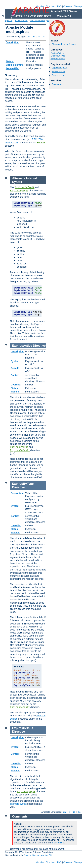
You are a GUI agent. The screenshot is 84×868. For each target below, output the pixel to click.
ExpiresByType (58, 56)
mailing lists (58, 843)
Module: (15, 392)
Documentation (37, 20)
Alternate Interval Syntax (64, 44)
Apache (9, 20)
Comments (57, 84)
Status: (10, 61)
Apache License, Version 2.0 (38, 855)
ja (39, 37)
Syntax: (15, 361)
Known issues (59, 71)
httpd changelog (60, 68)
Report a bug (58, 75)
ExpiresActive (57, 53)
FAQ (59, 6)
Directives (51, 6)
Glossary (68, 6)
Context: (15, 375)
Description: (13, 42)
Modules (40, 6)
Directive (39, 346)
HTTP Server (21, 20)
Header (41, 143)
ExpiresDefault (58, 59)
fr (34, 37)
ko (44, 37)
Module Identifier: (15, 65)
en (29, 37)
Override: (16, 385)
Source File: (12, 68)
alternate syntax (18, 804)
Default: (15, 368)
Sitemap (78, 6)
